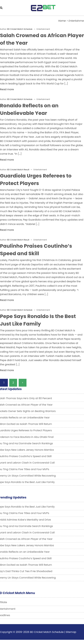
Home (62, 21)
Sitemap (71, 632)
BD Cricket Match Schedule (20, 29)
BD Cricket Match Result (18, 170)
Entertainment (43, 29)
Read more (7, 89)
